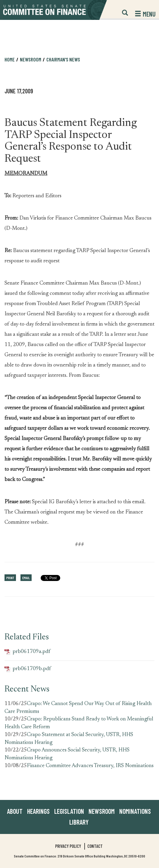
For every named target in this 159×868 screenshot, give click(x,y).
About (15, 811)
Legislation (69, 811)
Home (10, 59)
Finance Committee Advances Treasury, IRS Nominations (90, 766)
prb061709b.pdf (28, 669)
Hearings (38, 811)
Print (10, 578)
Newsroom (31, 59)
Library (79, 822)
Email (26, 578)
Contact (95, 846)
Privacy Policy (68, 846)
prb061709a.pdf (27, 652)
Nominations (135, 811)
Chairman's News (63, 59)
